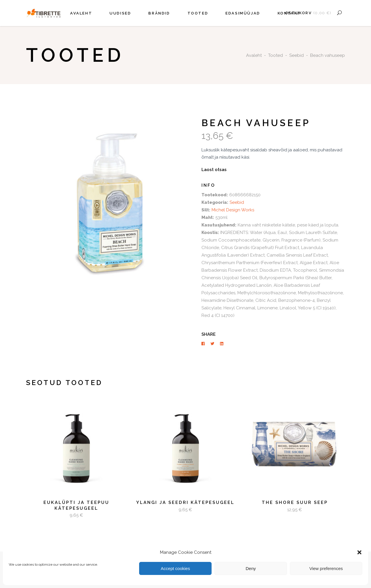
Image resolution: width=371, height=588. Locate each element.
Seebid (297, 55)
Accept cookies (176, 568)
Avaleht (254, 55)
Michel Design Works (233, 210)
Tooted (275, 55)
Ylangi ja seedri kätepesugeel (185, 502)
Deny (251, 568)
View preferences (326, 568)
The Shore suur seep (295, 502)
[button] (359, 552)
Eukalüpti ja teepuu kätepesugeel (76, 505)
